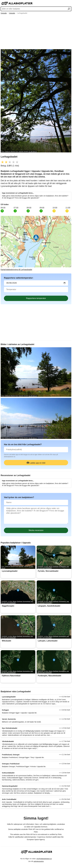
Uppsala (4, 13)
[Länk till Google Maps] (36, 243)
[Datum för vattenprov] (36, 283)
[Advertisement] (36, 32)
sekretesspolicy (39, 861)
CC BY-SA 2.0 (33, 151)
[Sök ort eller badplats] (69, 9)
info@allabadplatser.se (44, 859)
